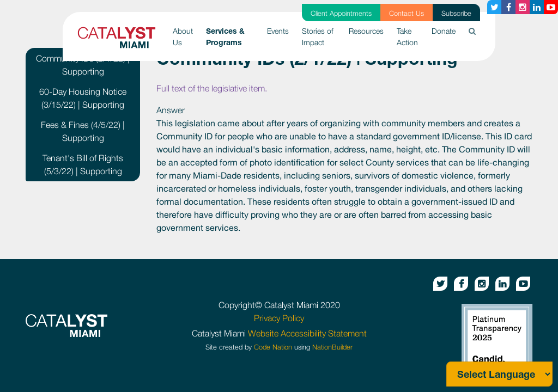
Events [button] (278, 31)
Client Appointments (341, 13)
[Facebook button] (508, 7)
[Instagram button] (523, 7)
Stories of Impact (318, 36)
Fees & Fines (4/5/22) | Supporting (83, 131)
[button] (472, 31)
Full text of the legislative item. (212, 88)
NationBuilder (332, 347)
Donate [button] (444, 31)
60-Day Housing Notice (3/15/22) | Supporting (83, 98)
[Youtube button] (551, 7)
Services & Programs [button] (233, 36)
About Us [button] (183, 36)
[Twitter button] (494, 7)
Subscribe (456, 13)
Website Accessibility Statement (307, 333)
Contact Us (407, 13)
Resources (366, 31)
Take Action (407, 36)
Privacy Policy (279, 318)
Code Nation (273, 347)
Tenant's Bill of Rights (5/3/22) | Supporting (83, 164)
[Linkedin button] (537, 7)
